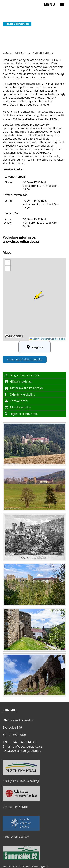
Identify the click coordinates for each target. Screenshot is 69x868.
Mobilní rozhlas (18, 407)
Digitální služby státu (21, 414)
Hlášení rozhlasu (18, 382)
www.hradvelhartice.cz (21, 242)
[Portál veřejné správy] (21, 830)
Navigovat (34, 347)
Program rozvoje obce (22, 375)
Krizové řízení (16, 401)
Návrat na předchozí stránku (25, 359)
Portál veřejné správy (16, 837)
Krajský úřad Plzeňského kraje (21, 781)
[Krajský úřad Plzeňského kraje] (21, 774)
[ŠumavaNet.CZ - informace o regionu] (21, 860)
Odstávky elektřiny (20, 394)
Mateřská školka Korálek (24, 388)
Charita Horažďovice (15, 807)
